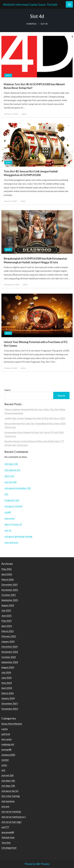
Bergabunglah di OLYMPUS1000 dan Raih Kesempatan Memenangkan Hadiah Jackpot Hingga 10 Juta (35, 260)
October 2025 (9, 595)
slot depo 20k (8, 786)
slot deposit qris (12, 470)
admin (24, 114)
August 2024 (8, 667)
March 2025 (8, 631)
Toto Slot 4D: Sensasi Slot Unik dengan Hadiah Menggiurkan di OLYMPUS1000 (31, 173)
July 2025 (6, 610)
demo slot (9, 476)
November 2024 (10, 652)
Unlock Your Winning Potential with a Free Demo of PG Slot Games (36, 344)
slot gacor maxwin (13, 506)
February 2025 (9, 636)
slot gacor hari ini (10, 791)
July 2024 (6, 672)
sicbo (4, 765)
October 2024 (9, 657)
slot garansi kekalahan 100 (18, 488)
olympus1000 (8, 755)
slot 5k (8, 530)
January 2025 (8, 641)
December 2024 (10, 646)
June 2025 (6, 616)
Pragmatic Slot (12, 500)
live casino (7, 739)
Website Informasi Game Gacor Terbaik (30, 5)
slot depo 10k (11, 464)
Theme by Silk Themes (37, 864)
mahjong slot (8, 744)
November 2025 (10, 590)
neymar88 (6, 749)
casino (5, 729)
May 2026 (7, 569)
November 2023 (10, 709)
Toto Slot (6, 843)
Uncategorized (9, 848)
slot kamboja (8, 801)
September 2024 (10, 662)
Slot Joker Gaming (11, 796)
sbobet (5, 760)
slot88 (8, 512)
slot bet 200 (10, 482)
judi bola (6, 734)
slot (8, 75)
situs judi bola (11, 542)
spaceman (9, 518)
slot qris (5, 806)
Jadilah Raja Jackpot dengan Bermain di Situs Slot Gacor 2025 (35, 418)
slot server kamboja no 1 (14, 817)
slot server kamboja (11, 811)
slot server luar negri (11, 822)
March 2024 (8, 693)
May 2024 (7, 683)
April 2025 (7, 626)
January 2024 (8, 698)
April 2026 (7, 574)
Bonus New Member (12, 724)
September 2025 (10, 600)
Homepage (31, 24)
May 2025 (7, 621)
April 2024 (7, 688)
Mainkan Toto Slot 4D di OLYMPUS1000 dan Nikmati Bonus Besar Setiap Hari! (34, 86)
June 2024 (6, 678)
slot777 (5, 827)
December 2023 (10, 703)
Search (8, 390)
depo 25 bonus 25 (13, 524)
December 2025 (10, 584)
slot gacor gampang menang (18, 536)
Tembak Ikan (8, 837)
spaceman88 (8, 832)
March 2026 (8, 579)
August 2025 (8, 605)
